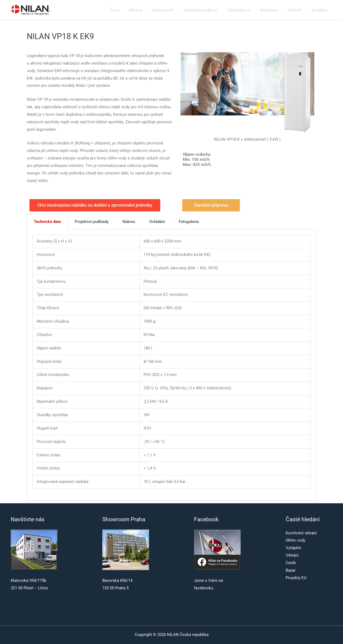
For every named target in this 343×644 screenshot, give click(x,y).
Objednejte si (245, 10)
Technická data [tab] (47, 222)
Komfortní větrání (301, 533)
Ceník (291, 563)
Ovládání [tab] (157, 222)
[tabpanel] (171, 365)
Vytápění (293, 548)
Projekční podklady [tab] (92, 222)
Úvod (128, 10)
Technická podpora (208, 10)
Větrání (292, 555)
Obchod (147, 10)
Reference (273, 10)
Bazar (291, 570)
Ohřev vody (295, 540)
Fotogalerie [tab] (189, 222)
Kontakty (320, 10)
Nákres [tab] (129, 222)
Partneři (297, 10)
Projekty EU (296, 578)
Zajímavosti (172, 10)
